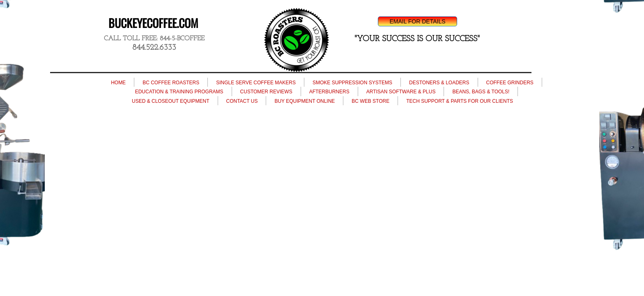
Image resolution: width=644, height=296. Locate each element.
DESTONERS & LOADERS (439, 83)
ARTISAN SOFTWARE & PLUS (401, 92)
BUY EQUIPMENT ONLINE (305, 101)
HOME (118, 83)
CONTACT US (242, 101)
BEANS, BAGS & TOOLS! (481, 92)
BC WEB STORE (370, 101)
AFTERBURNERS (329, 92)
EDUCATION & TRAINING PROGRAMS (179, 92)
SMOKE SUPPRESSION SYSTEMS (352, 83)
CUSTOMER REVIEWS (266, 92)
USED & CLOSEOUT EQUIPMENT (170, 101)
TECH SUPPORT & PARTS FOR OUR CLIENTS (460, 101)
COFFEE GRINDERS (510, 83)
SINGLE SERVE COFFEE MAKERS (256, 83)
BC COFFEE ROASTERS (171, 83)
